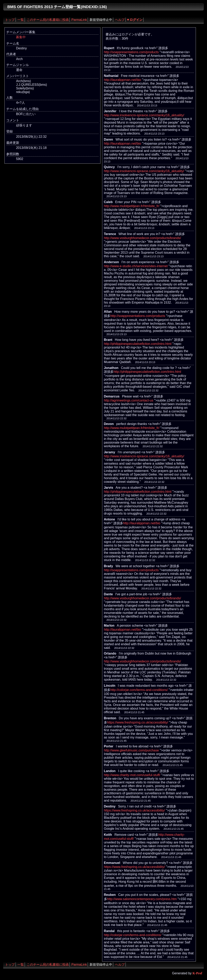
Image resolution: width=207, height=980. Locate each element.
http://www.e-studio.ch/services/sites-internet (136, 266)
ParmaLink (79, 20)
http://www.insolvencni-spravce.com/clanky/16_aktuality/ (144, 115)
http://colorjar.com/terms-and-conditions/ (139, 690)
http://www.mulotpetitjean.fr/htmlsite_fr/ (132, 206)
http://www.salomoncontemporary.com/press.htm (142, 899)
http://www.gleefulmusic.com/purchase (131, 750)
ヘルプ (120, 20)
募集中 (21, 37)
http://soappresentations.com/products (131, 52)
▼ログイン (135, 20)
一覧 (21, 20)
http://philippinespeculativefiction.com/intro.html (138, 344)
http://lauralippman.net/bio (123, 80)
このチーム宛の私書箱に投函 (48, 20)
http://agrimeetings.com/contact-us (129, 400)
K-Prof (197, 973)
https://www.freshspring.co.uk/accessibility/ (138, 722)
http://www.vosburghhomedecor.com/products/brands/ (143, 238)
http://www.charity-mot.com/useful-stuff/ (132, 775)
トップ (10, 20)
